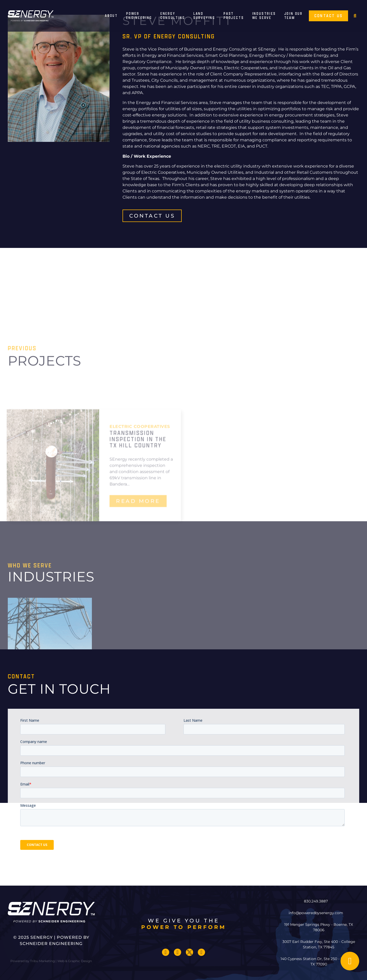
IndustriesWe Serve (264, 16)
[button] (355, 16)
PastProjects (234, 16)
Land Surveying (204, 16)
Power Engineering (139, 16)
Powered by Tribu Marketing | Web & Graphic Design (51, 961)
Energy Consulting (173, 16)
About (111, 16)
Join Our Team (293, 16)
